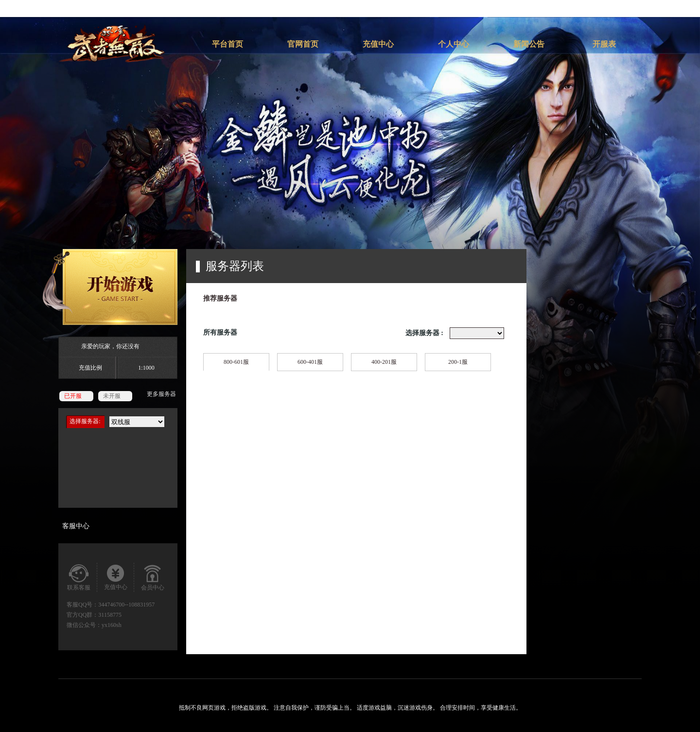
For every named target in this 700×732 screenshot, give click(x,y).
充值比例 (90, 368)
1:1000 (146, 368)
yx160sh (112, 625)
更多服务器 (161, 394)
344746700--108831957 (126, 605)
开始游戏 (110, 287)
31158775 (110, 615)
